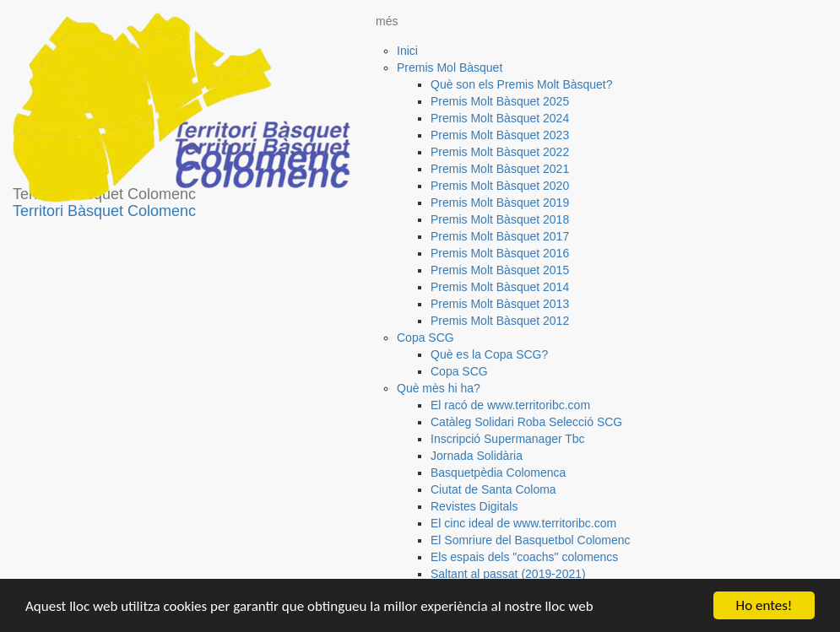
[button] (453, 68)
